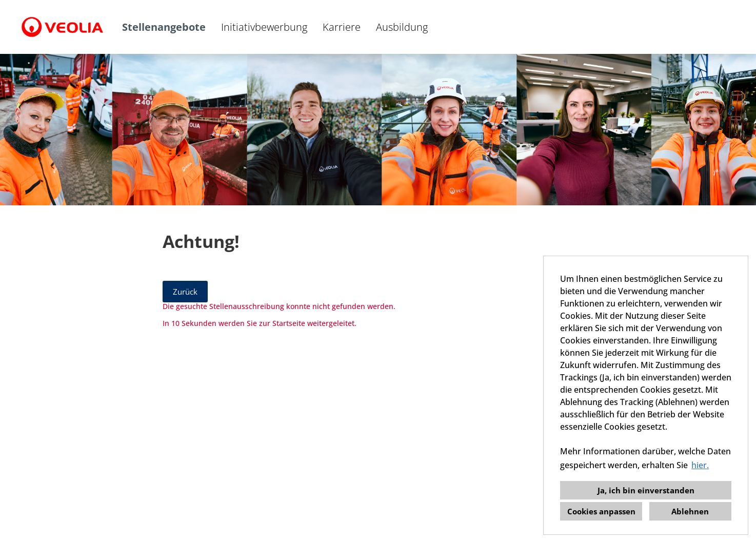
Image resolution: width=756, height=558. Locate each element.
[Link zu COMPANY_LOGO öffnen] (62, 27)
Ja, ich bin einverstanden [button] (646, 490)
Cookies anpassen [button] (601, 511)
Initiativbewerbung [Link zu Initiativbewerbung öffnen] (264, 27)
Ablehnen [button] (690, 511)
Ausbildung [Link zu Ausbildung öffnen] (402, 27)
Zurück (185, 292)
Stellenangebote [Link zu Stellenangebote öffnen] (164, 27)
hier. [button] (700, 465)
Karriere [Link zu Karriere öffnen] (342, 27)
